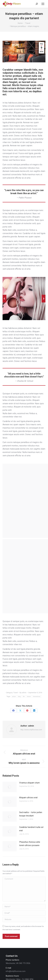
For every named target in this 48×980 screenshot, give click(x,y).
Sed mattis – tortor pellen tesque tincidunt (31, 814)
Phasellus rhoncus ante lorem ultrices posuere (30, 844)
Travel (7, 44)
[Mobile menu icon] (43, 4)
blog (19, 697)
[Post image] (10, 787)
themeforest (37, 697)
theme (29, 697)
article (14, 697)
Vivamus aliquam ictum (29, 783)
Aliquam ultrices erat (28, 798)
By (23, 693)
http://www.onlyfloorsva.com (31, 730)
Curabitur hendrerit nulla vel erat (31, 829)
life (24, 697)
